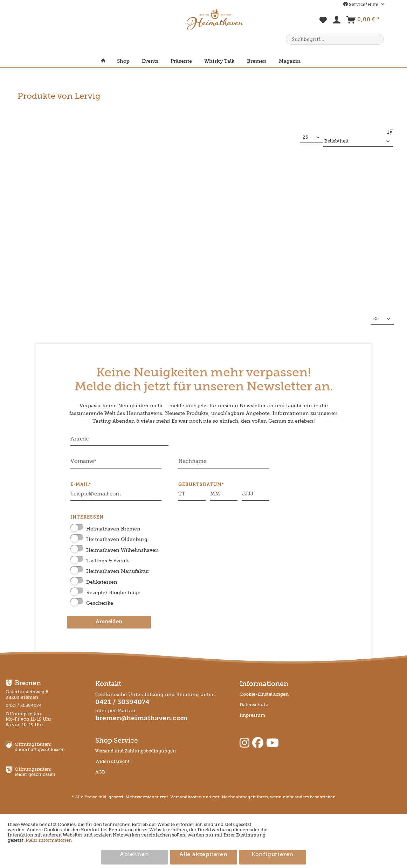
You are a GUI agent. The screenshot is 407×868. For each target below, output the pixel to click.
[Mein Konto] (337, 21)
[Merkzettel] (323, 24)
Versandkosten (186, 797)
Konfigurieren (273, 855)
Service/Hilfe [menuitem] (361, 4)
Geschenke (100, 603)
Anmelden (109, 622)
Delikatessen (102, 582)
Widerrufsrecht (112, 761)
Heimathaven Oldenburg (117, 539)
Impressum (252, 715)
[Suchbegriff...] (335, 39)
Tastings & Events (108, 561)
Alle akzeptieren (203, 855)
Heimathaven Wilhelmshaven (122, 550)
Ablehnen (134, 855)
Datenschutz (254, 705)
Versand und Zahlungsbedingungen (136, 751)
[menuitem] (323, 24)
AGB (100, 772)
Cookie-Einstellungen (264, 694)
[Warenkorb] (363, 21)
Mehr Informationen (49, 840)
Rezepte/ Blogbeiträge (113, 593)
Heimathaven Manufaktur (118, 571)
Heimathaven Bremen (113, 529)
